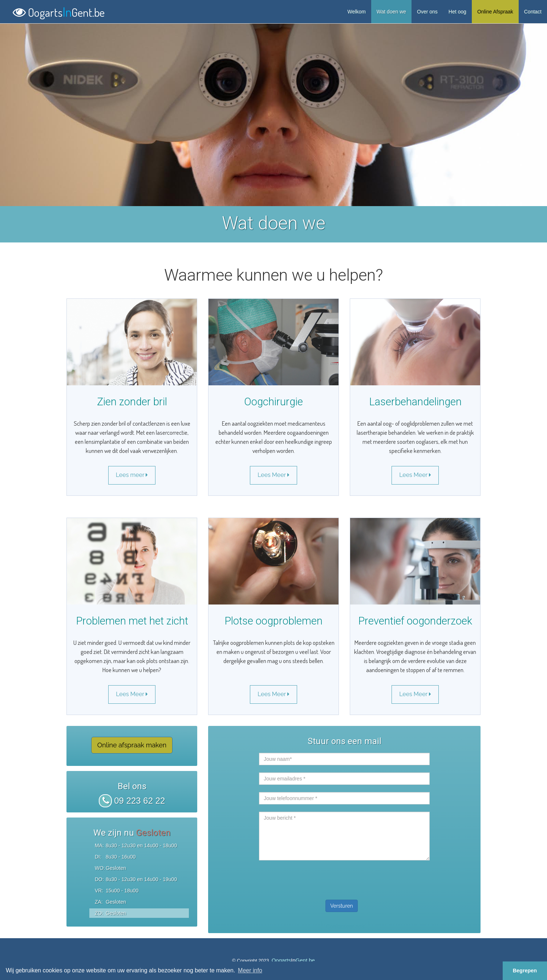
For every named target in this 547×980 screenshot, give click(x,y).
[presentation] (314, 878)
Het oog (457, 12)
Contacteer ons (345, 927)
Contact (533, 12)
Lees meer (132, 475)
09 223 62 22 (132, 801)
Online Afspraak (495, 12)
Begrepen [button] (525, 971)
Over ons (427, 12)
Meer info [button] (250, 970)
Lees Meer (273, 475)
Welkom (357, 12)
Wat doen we (391, 12)
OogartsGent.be (59, 11)
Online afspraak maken (132, 745)
